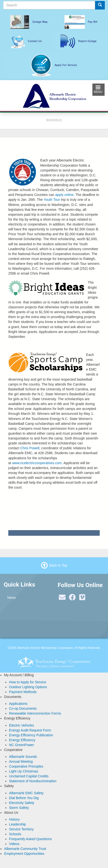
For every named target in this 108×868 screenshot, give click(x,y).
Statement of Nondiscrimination (33, 781)
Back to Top (58, 565)
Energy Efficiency (22, 740)
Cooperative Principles (26, 766)
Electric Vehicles (21, 725)
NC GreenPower (22, 745)
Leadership (17, 824)
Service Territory (21, 829)
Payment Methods (23, 692)
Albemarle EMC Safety (26, 793)
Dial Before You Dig (24, 798)
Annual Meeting (21, 761)
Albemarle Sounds (23, 757)
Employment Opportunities (24, 854)
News (12, 598)
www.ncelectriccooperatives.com (37, 463)
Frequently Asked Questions (30, 839)
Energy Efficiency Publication (31, 735)
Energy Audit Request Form (30, 730)
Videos (14, 844)
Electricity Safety (22, 803)
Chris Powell (30, 448)
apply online (64, 195)
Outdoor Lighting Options (28, 687)
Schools (15, 834)
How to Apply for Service (28, 682)
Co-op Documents (23, 708)
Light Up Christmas (24, 771)
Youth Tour (52, 200)
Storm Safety (19, 808)
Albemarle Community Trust (25, 849)
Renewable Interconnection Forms (35, 713)
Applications (18, 704)
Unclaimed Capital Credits (29, 776)
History (14, 819)
